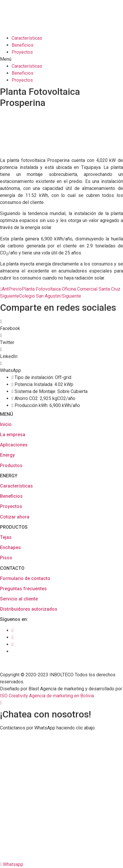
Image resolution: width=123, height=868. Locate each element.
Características (27, 38)
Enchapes (10, 547)
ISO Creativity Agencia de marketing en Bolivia (47, 696)
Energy (7, 455)
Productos (11, 466)
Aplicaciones (14, 445)
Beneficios (23, 45)
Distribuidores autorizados (29, 609)
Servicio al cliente (19, 599)
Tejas (6, 537)
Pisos (6, 558)
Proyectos (22, 52)
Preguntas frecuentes (23, 589)
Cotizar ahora (15, 517)
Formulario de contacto (25, 578)
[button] (61, 59)
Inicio (6, 424)
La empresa (13, 435)
